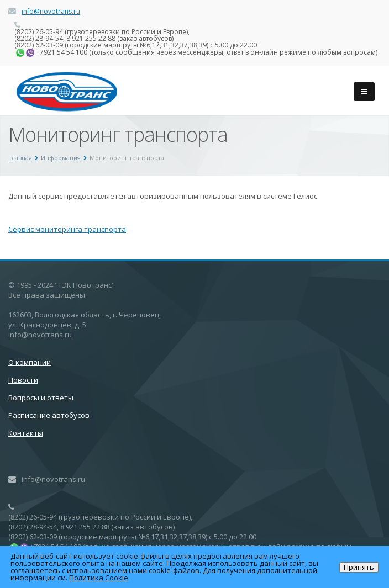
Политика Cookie (99, 578)
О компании (30, 362)
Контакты (26, 433)
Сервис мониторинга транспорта (67, 229)
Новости (23, 380)
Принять (359, 567)
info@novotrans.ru (51, 11)
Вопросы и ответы (41, 398)
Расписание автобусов (49, 415)
